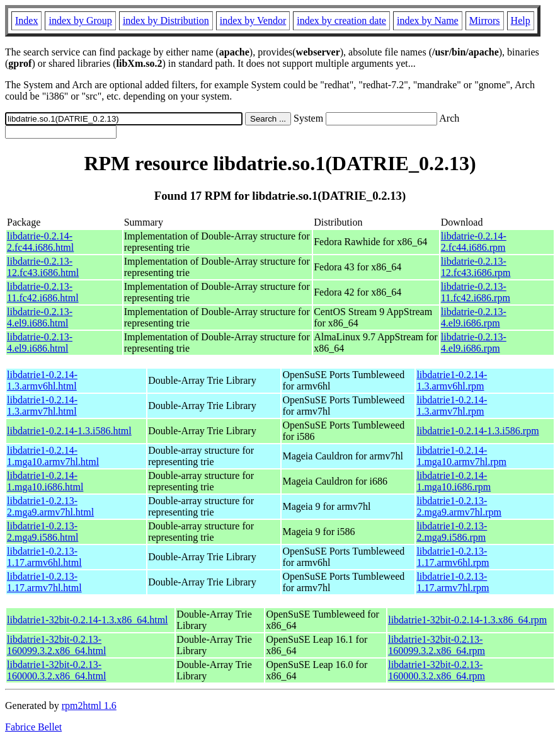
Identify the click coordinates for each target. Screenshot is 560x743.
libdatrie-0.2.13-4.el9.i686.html (40, 317)
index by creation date (341, 20)
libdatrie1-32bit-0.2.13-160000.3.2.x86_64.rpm (437, 670)
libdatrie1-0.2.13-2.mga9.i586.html (43, 532)
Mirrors (485, 20)
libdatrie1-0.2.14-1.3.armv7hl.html (42, 406)
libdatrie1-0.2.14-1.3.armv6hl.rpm (452, 380)
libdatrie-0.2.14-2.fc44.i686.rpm (474, 242)
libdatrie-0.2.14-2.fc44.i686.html (40, 242)
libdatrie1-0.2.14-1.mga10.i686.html (45, 481)
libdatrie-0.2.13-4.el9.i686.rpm (474, 317)
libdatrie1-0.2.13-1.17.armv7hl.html (44, 582)
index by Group (80, 20)
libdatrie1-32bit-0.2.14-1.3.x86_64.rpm (467, 620)
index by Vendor (253, 20)
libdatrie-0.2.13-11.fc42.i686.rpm (476, 292)
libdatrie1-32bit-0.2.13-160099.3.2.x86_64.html (56, 645)
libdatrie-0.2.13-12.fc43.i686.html (43, 267)
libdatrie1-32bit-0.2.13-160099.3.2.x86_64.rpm (437, 645)
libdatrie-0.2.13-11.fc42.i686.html (43, 292)
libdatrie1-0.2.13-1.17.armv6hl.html (44, 557)
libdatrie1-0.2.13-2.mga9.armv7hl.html (50, 506)
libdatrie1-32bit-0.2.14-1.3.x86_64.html (88, 620)
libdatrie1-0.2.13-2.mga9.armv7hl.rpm (459, 506)
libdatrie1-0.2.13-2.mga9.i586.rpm (452, 532)
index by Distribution (166, 20)
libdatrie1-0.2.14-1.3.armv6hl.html (42, 380)
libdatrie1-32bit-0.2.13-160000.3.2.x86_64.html (56, 670)
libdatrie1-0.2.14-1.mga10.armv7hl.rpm (461, 456)
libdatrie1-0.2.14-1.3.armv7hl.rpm (452, 406)
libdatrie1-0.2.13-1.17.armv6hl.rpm (453, 557)
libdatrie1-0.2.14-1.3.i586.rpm (477, 431)
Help (521, 20)
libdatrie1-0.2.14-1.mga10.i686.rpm (454, 481)
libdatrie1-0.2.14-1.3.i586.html (69, 431)
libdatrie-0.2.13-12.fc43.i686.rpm (476, 267)
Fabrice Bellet (33, 727)
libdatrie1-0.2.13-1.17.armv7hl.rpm (453, 582)
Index (26, 20)
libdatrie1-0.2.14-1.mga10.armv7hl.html (53, 456)
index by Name (428, 20)
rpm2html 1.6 (89, 706)
